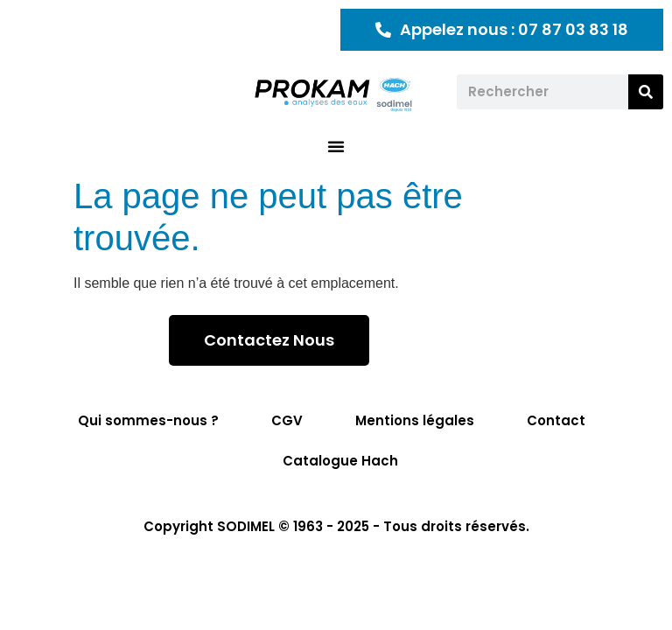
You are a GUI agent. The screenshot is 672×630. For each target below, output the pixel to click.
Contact (556, 420)
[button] (336, 146)
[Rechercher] (646, 92)
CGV (287, 420)
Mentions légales (415, 420)
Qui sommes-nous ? (148, 420)
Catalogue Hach (340, 461)
